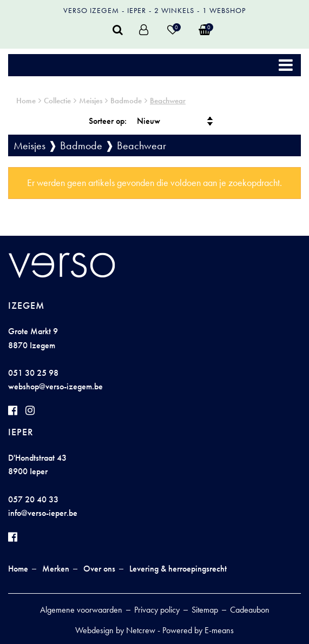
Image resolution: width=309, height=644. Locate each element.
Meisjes (91, 101)
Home (26, 101)
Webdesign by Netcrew (115, 630)
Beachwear (168, 101)
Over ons (99, 569)
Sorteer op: (108, 121)
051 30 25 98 (33, 373)
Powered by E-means (198, 630)
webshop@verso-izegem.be (55, 386)
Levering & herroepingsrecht (178, 569)
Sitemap (205, 610)
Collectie (57, 101)
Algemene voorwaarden (81, 610)
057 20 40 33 (33, 499)
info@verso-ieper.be (43, 513)
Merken (56, 569)
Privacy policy (157, 610)
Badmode (126, 101)
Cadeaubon (250, 610)
